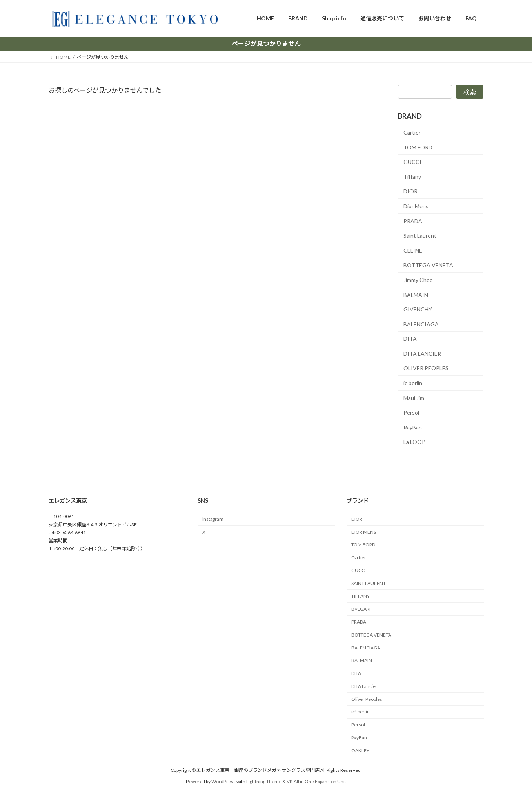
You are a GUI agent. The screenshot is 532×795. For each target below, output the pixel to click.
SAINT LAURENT (369, 583)
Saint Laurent (420, 236)
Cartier (412, 132)
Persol (411, 412)
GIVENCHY (418, 309)
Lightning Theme (264, 781)
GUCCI (412, 162)
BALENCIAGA (421, 324)
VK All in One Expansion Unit (316, 781)
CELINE (413, 250)
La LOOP (414, 442)
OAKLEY (360, 750)
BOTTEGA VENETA (428, 265)
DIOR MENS (364, 532)
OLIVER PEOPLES (426, 368)
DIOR (410, 191)
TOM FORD (418, 147)
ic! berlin (360, 712)
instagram (213, 519)
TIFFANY (360, 596)
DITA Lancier (364, 686)
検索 (470, 92)
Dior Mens (416, 206)
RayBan (413, 427)
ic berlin (413, 383)
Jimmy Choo (418, 280)
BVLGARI (361, 609)
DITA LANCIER (422, 353)
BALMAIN (416, 294)
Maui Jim (414, 397)
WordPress (223, 781)
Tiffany (412, 176)
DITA (410, 339)
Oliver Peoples (367, 699)
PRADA (413, 221)
